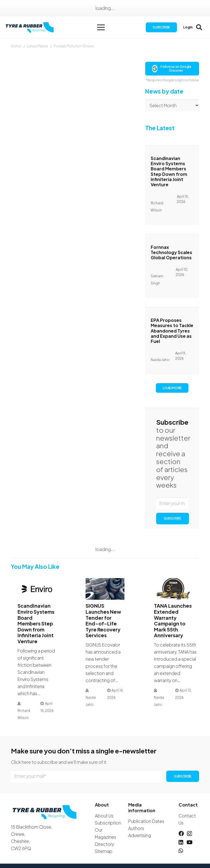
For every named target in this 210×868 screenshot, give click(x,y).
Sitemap (104, 851)
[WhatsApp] (181, 851)
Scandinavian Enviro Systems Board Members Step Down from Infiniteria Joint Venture (169, 171)
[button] (101, 27)
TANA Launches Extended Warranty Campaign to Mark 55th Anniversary (173, 620)
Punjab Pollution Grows (74, 46)
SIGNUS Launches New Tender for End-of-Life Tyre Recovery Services (103, 620)
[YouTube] (189, 842)
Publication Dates (146, 821)
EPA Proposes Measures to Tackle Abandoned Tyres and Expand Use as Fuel (172, 331)
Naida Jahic (91, 701)
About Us (104, 816)
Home (16, 46)
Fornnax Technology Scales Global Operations (171, 252)
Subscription (108, 823)
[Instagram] (189, 834)
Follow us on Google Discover (172, 69)
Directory (104, 844)
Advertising (140, 835)
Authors (136, 828)
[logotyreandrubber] (30, 27)
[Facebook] (181, 833)
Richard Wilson (24, 714)
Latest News (37, 46)
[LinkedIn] (181, 842)
